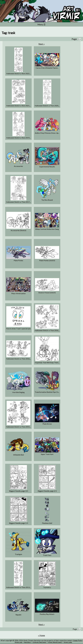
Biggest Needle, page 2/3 (47, 491)
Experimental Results (47, 167)
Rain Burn (28, 642)
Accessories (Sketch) (18, 230)
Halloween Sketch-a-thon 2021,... (18, 106)
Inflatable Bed (18, 455)
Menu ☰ (41, 24)
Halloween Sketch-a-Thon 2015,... (18, 427)
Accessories (18, 166)
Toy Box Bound (47, 200)
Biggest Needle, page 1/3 (18, 523)
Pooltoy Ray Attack (47, 614)
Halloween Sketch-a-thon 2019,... (18, 138)
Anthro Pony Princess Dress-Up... (47, 133)
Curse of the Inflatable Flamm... (47, 68)
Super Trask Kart (47, 454)
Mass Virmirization (18, 293)
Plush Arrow (47, 424)
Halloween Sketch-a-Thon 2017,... (18, 202)
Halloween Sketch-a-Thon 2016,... (47, 330)
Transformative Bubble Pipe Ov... (47, 392)
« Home (41, 635)
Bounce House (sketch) (47, 293)
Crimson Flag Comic (39, 642)
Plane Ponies (18, 260)
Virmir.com (19, 642)
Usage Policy (78, 640)
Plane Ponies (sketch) (47, 260)
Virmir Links (68, 642)
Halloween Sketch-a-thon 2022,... (18, 73)
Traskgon (18, 554)
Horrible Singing (18, 392)
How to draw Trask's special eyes (18, 329)
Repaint (18, 615)
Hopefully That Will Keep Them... (47, 362)
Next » (41, 44)
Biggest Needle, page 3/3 (18, 491)
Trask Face (47, 555)
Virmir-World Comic (55, 642)
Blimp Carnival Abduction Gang (47, 229)
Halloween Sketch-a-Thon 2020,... (47, 106)
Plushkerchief (47, 523)
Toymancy (47, 587)
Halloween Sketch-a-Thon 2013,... (18, 587)
